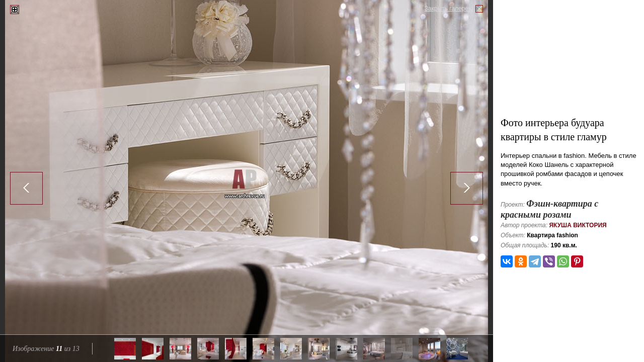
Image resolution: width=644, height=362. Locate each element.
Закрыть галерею (449, 9)
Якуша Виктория (578, 225)
